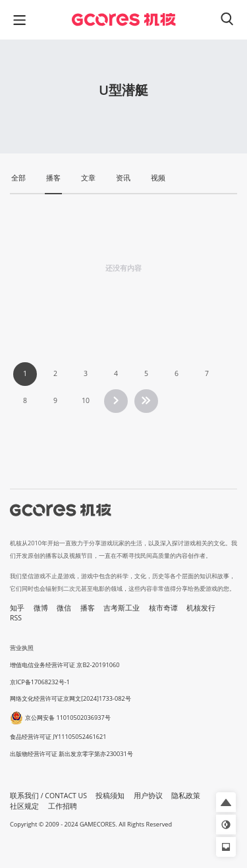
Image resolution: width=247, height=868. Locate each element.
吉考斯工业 (122, 608)
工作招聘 (63, 806)
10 (86, 400)
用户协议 (148, 796)
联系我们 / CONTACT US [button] (48, 796)
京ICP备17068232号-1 (40, 682)
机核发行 (201, 608)
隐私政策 (186, 796)
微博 (41, 608)
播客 (88, 608)
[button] (226, 802)
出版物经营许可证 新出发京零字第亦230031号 (71, 754)
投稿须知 (110, 796)
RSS (16, 618)
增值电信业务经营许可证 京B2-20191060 (65, 665)
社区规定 (24, 806)
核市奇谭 (163, 608)
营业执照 (22, 648)
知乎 (17, 608)
